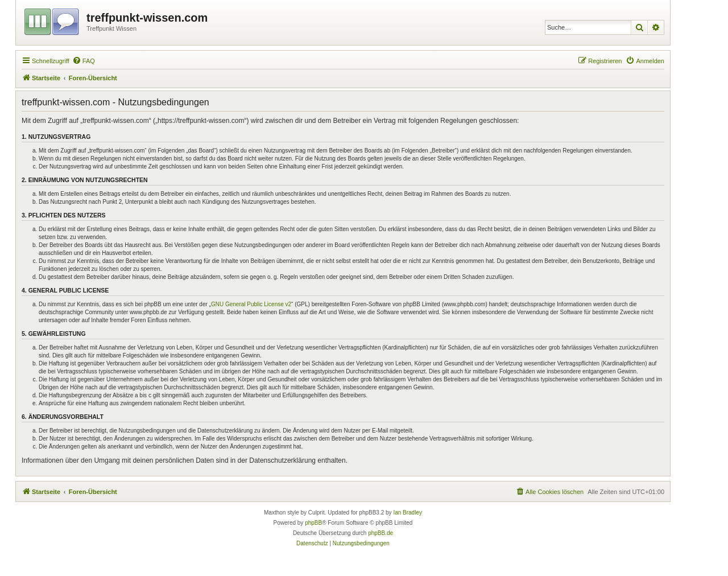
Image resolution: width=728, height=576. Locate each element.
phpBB (313, 523)
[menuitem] (84, 61)
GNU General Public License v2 (251, 304)
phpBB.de (380, 533)
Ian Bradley (408, 513)
